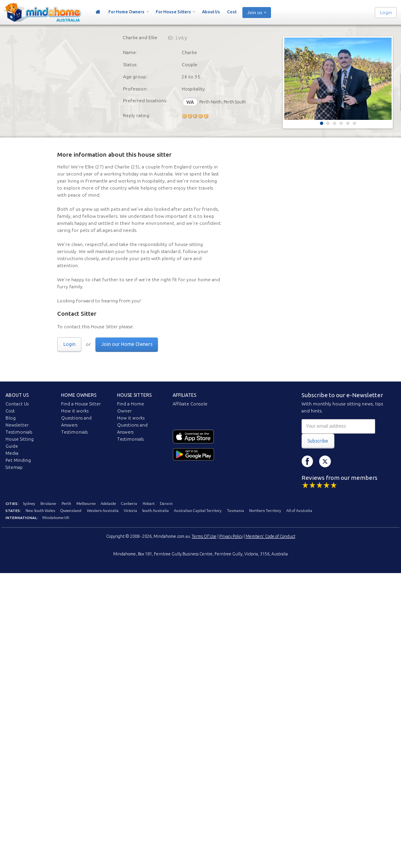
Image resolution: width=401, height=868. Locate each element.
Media (12, 453)
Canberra (129, 504)
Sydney (29, 504)
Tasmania (236, 511)
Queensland (71, 511)
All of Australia (299, 511)
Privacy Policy (231, 536)
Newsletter (17, 425)
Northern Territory (265, 511)
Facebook (307, 461)
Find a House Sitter (81, 404)
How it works (75, 411)
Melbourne (86, 504)
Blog (11, 418)
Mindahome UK (56, 518)
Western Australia (103, 511)
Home (98, 12)
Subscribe (318, 441)
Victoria (130, 511)
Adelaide (108, 504)
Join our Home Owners (127, 344)
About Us (211, 12)
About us (17, 395)
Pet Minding (18, 460)
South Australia (155, 511)
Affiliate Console (190, 404)
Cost (232, 12)
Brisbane (48, 504)
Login (386, 13)
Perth (66, 504)
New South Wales (40, 511)
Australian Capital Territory (198, 511)
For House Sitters (173, 12)
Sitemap (14, 467)
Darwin (166, 504)
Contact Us (17, 404)
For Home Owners (126, 12)
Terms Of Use (204, 536)
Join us (255, 13)
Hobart (149, 504)
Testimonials (19, 432)
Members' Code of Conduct (270, 536)
